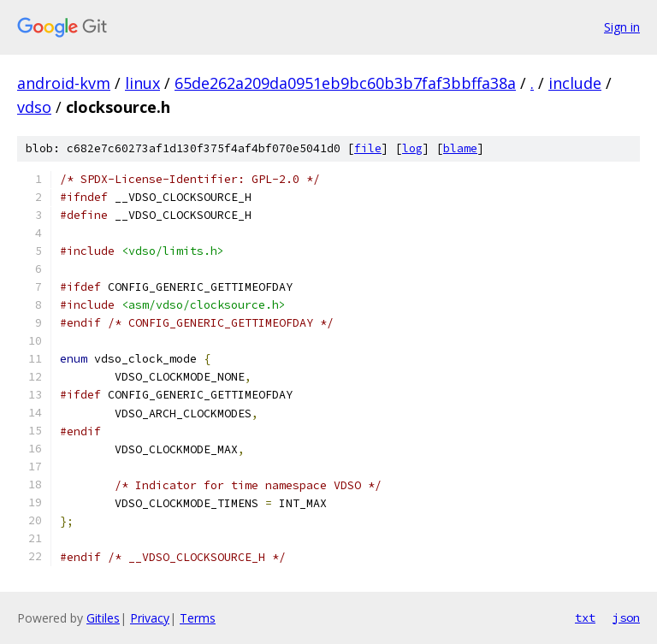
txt (585, 617)
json (626, 617)
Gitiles (103, 618)
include (575, 83)
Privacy (150, 618)
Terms (198, 618)
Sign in (622, 27)
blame (460, 148)
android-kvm (64, 83)
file (368, 148)
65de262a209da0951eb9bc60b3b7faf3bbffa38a (345, 83)
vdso (34, 107)
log (412, 148)
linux (142, 83)
